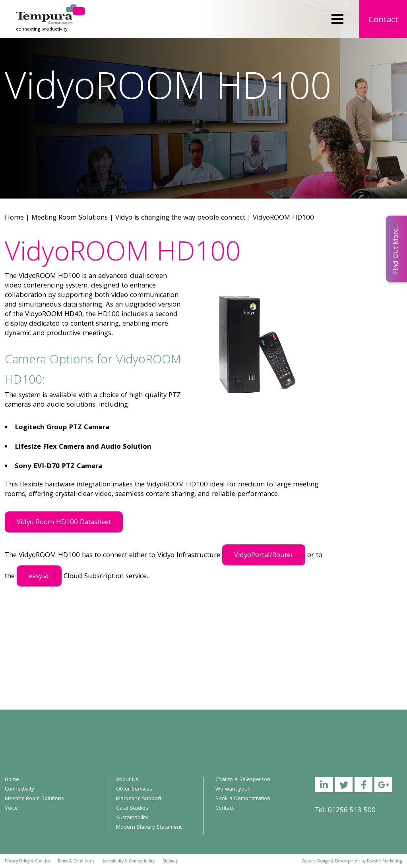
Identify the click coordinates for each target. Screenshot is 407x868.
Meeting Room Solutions (70, 218)
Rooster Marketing (384, 862)
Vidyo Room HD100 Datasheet (64, 523)
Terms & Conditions (76, 862)
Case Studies (132, 808)
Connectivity (19, 789)
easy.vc (39, 577)
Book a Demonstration (243, 799)
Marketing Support (139, 799)
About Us (127, 780)
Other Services (134, 789)
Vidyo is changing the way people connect (180, 218)
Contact (383, 20)
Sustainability (132, 818)
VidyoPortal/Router (264, 556)
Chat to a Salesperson (243, 780)
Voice (11, 808)
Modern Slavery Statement (149, 827)
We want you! (232, 789)
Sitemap (170, 862)
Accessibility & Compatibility (128, 862)
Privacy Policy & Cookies (27, 862)
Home (14, 218)
